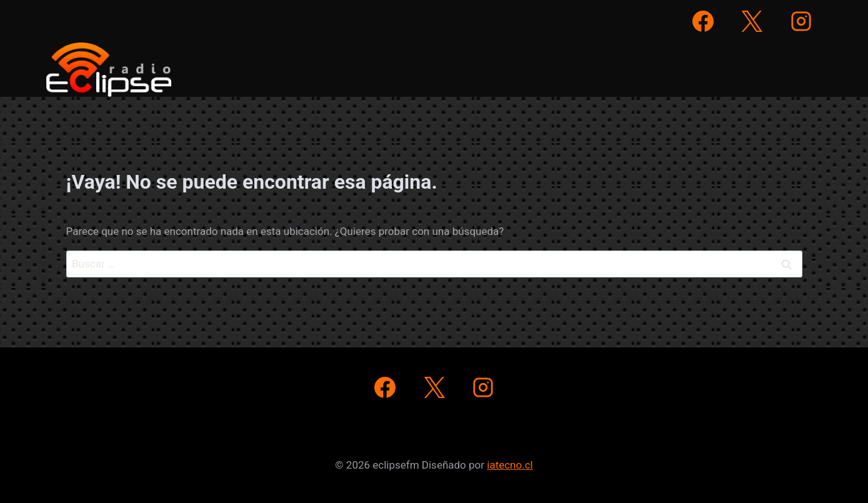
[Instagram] (801, 21)
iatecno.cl (510, 465)
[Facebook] (703, 21)
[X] (752, 21)
